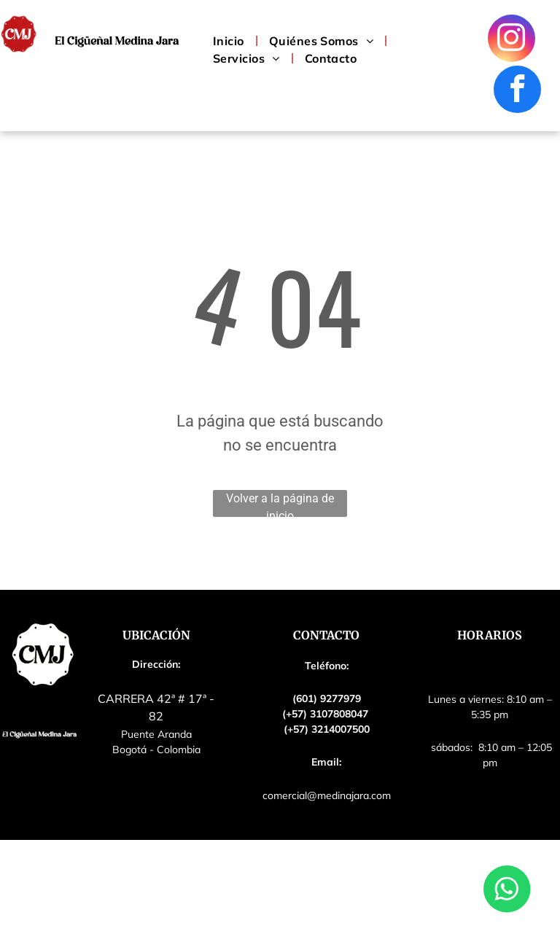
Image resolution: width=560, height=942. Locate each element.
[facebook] (517, 91)
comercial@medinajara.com (327, 795)
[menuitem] (230, 41)
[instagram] (512, 40)
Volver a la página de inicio (280, 504)
